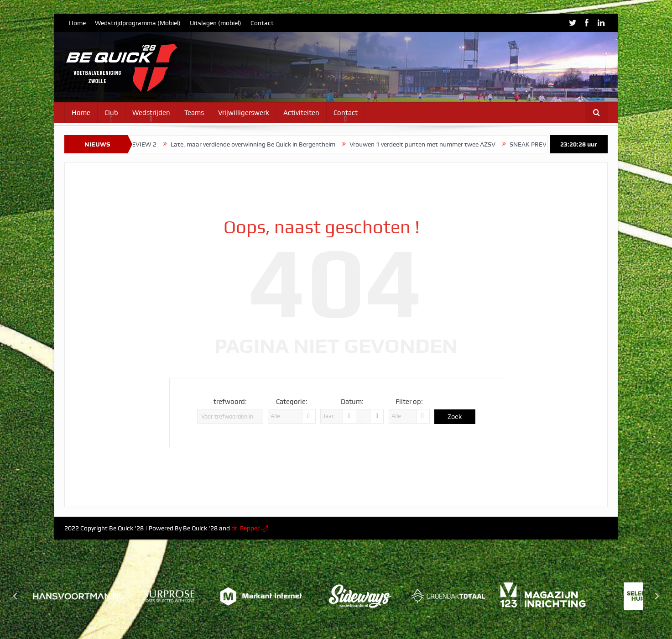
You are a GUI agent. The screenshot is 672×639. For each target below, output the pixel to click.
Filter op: (409, 402)
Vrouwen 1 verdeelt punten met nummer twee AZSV (430, 144)
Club (111, 113)
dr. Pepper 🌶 (250, 528)
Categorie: (292, 402)
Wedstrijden (151, 113)
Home (77, 23)
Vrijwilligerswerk (244, 113)
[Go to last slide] (16, 596)
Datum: (352, 402)
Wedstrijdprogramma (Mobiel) (138, 23)
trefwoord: (230, 402)
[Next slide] (656, 596)
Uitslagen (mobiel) (216, 23)
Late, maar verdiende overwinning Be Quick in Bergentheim (261, 144)
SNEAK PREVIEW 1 (544, 144)
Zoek (455, 416)
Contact (262, 23)
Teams (194, 113)
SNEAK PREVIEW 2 (137, 144)
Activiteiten (301, 113)
